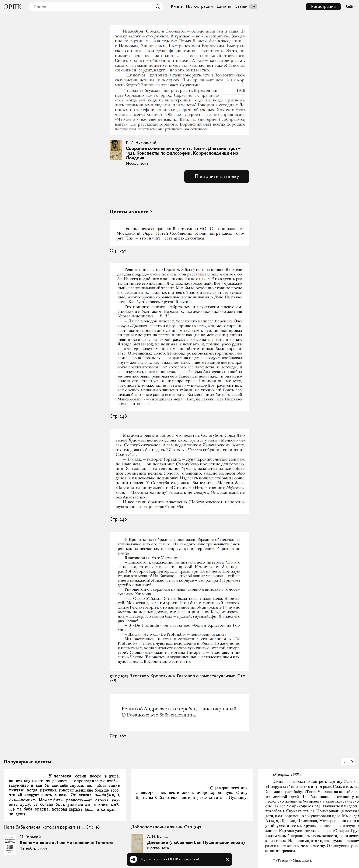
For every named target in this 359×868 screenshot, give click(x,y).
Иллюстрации (199, 6)
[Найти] (157, 7)
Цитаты (224, 6)
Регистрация (323, 7)
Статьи (241, 6)
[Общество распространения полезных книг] (12, 7)
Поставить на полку (217, 176)
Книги (177, 6)
